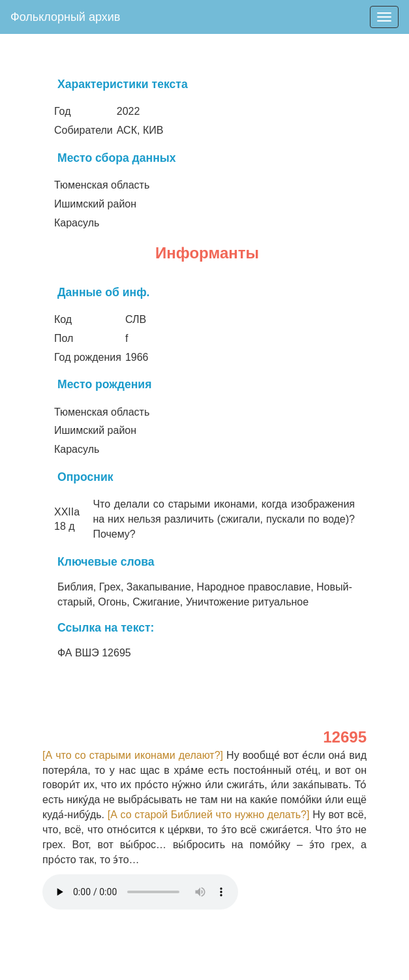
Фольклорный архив (65, 17)
